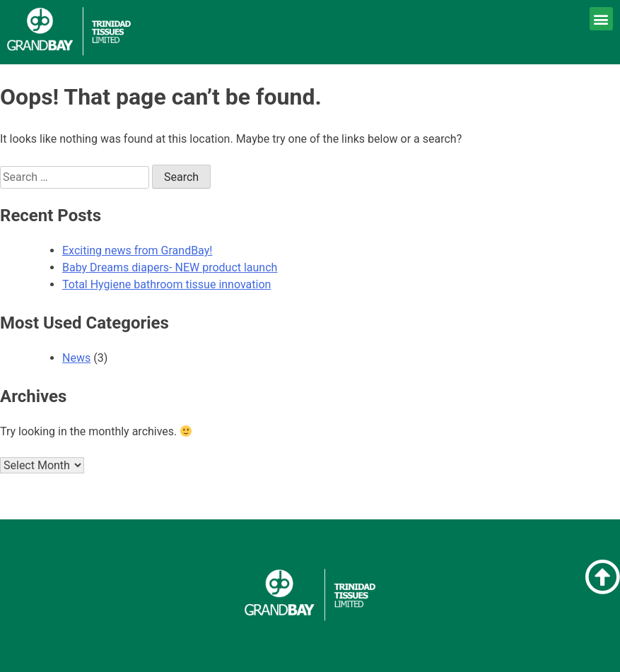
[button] (601, 19)
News (76, 358)
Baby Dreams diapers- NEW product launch (170, 267)
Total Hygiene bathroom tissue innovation (166, 284)
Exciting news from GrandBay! (137, 250)
